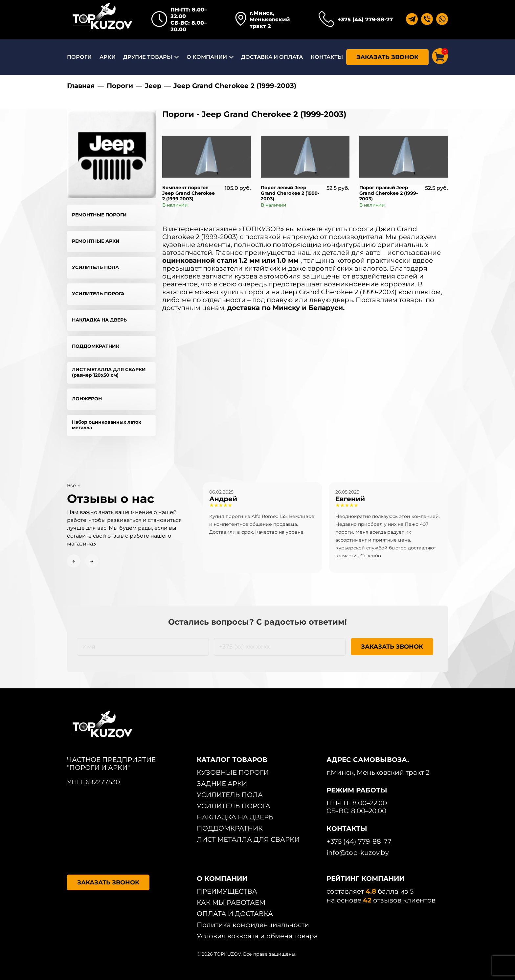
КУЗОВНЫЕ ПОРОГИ (233, 772)
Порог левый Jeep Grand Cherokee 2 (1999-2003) (290, 193)
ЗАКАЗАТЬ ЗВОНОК (387, 57)
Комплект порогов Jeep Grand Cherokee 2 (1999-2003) (189, 193)
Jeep (153, 86)
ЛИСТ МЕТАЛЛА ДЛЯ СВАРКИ (248, 839)
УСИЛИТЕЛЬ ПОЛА (95, 267)
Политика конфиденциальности (253, 925)
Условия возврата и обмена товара (257, 936)
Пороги (120, 86)
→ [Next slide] (92, 561)
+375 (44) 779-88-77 (365, 20)
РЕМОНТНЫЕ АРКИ (96, 241)
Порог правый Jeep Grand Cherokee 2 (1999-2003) (389, 193)
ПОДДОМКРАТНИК (96, 346)
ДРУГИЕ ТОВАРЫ (148, 57)
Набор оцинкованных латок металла (107, 425)
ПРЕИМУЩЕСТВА (227, 891)
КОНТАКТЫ (327, 57)
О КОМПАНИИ (207, 57)
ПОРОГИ (79, 57)
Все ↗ (73, 485)
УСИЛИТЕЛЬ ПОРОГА (98, 294)
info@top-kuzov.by (358, 853)
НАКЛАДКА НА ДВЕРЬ (99, 320)
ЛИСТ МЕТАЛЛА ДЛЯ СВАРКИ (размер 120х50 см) (109, 372)
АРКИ (108, 57)
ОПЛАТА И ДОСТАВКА (235, 914)
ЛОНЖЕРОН (87, 399)
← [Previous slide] (74, 561)
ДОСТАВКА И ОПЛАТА (272, 57)
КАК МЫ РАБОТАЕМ (231, 902)
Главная (81, 86)
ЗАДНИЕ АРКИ (222, 784)
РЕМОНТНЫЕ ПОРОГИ (99, 215)
